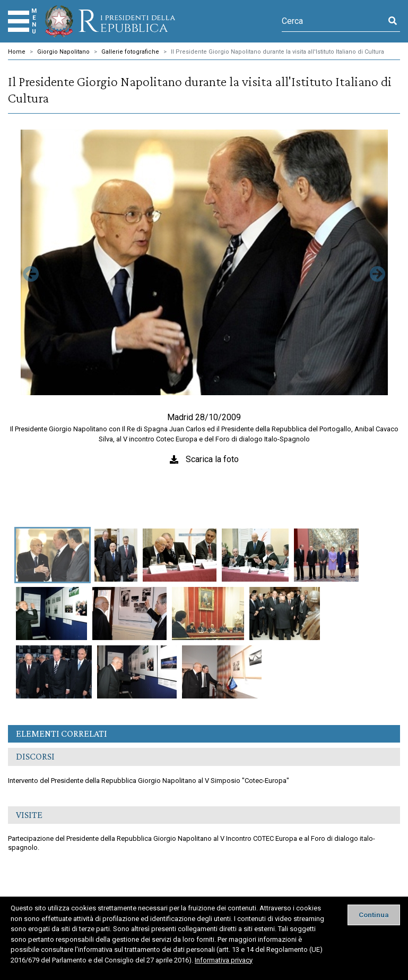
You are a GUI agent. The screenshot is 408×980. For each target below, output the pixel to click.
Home (17, 52)
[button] (31, 328)
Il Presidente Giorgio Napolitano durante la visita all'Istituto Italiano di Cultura (277, 52)
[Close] (374, 915)
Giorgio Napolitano (63, 52)
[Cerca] (333, 21)
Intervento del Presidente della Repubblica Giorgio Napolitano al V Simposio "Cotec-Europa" (149, 781)
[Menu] (19, 21)
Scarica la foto (212, 459)
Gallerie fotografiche (130, 52)
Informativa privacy (224, 960)
